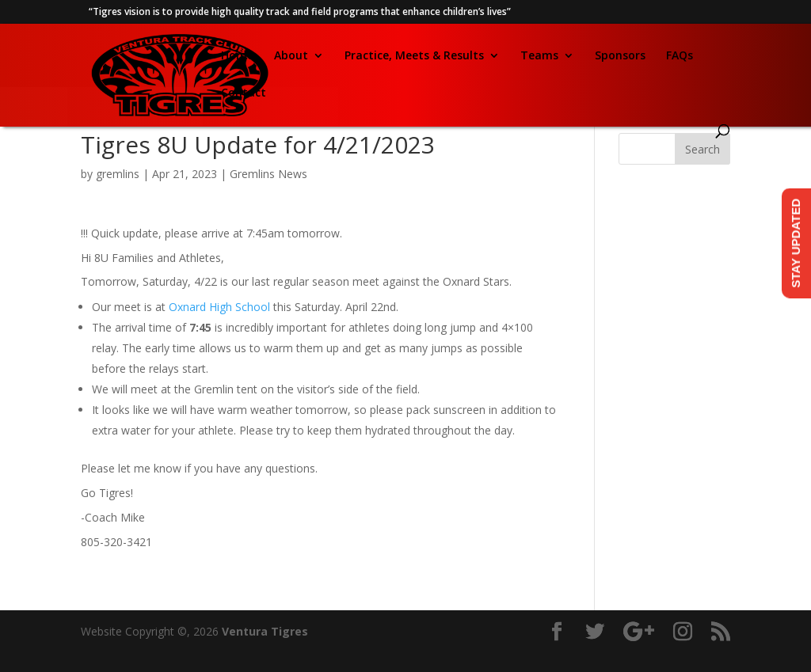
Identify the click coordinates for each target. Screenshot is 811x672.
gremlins (118, 174)
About (291, 56)
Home (237, 56)
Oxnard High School (219, 307)
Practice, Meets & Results (414, 56)
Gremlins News (268, 174)
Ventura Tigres (265, 631)
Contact (244, 93)
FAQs (680, 56)
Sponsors (620, 56)
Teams (539, 56)
